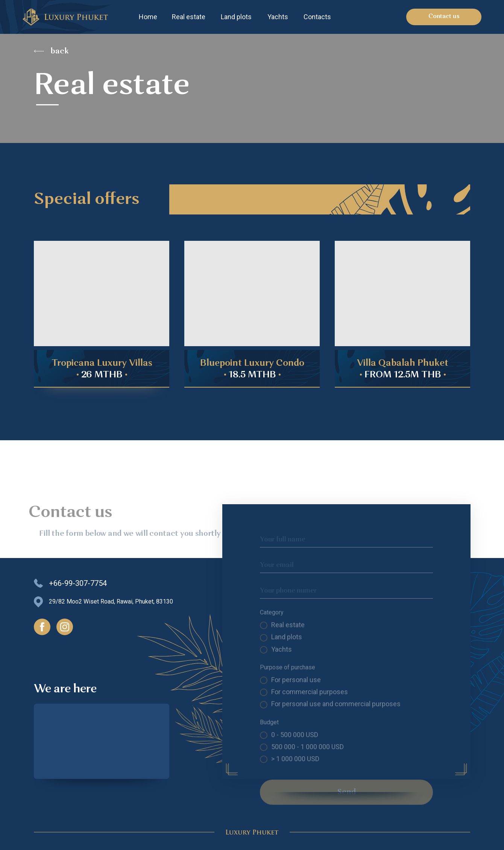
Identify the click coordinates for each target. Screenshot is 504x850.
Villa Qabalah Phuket (403, 363)
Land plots (236, 17)
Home (148, 17)
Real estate (189, 17)
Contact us (444, 17)
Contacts (317, 17)
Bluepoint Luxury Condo (252, 363)
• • (252, 375)
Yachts (278, 17)
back (60, 52)
